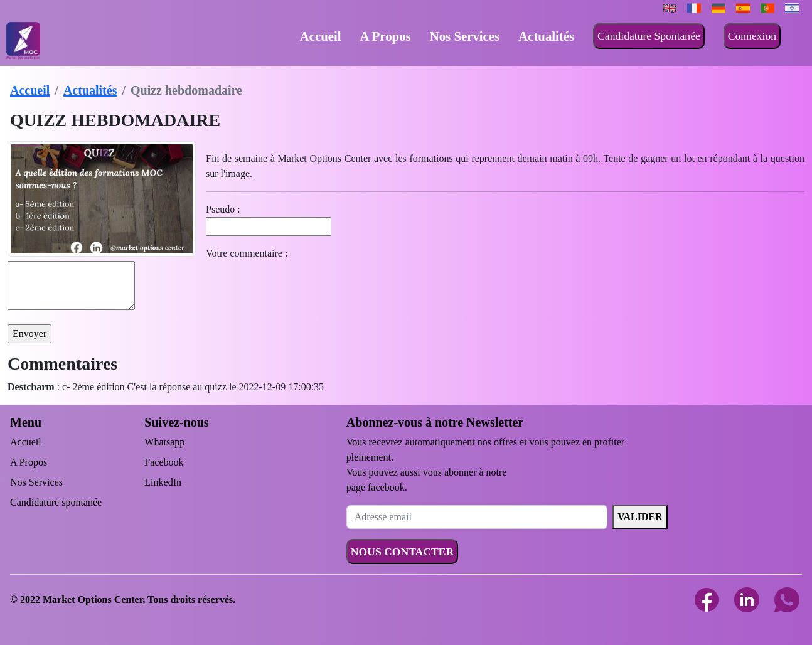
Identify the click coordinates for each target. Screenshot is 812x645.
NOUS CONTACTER (402, 552)
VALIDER (640, 517)
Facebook (164, 462)
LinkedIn (163, 482)
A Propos (386, 36)
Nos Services (465, 36)
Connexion (752, 36)
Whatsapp (164, 442)
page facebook (376, 487)
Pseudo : (223, 209)
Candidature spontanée (56, 502)
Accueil (321, 36)
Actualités (546, 36)
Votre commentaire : (247, 253)
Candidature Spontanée (649, 36)
